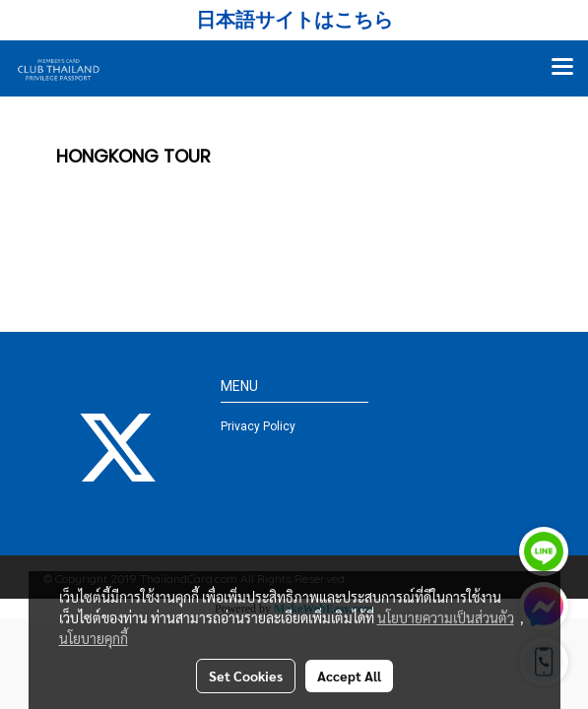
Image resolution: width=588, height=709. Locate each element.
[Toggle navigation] (562, 68)
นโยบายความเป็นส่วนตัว (446, 617)
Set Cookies (246, 676)
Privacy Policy (258, 426)
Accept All (349, 676)
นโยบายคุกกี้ (94, 638)
